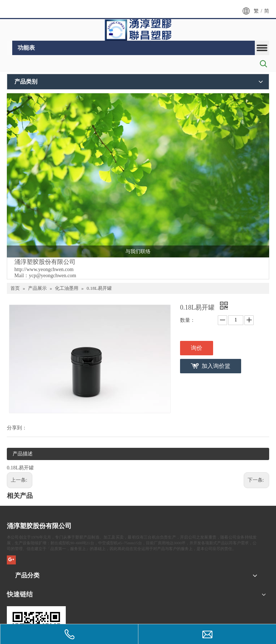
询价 (197, 348)
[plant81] (138, 175)
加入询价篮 (216, 366)
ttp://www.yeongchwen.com (45, 269)
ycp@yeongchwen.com (52, 276)
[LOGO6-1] (138, 30)
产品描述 (23, 454)
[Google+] (11, 560)
